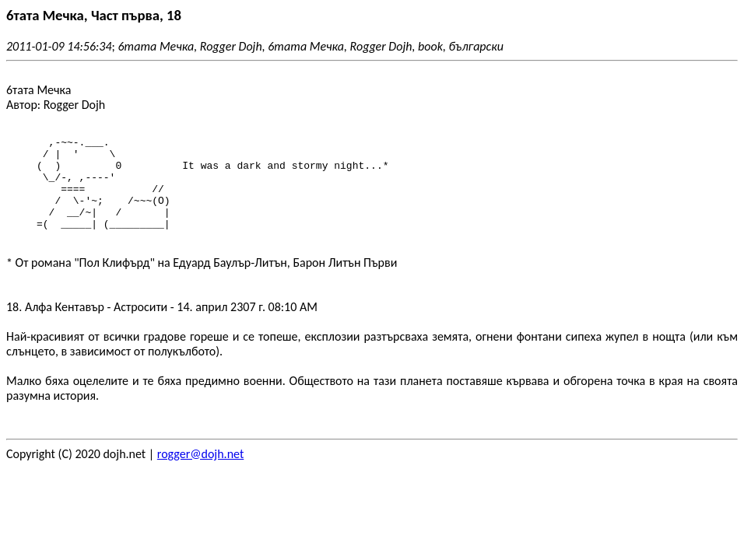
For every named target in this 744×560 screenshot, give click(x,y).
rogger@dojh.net (200, 472)
